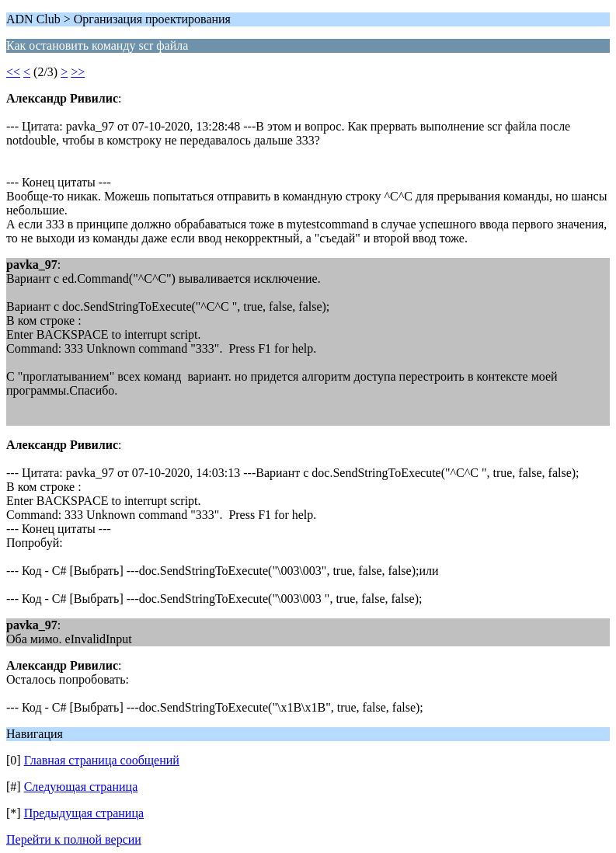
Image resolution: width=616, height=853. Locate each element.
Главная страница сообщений (102, 760)
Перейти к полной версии (74, 839)
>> (78, 72)
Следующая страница (81, 787)
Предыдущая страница (84, 813)
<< (13, 72)
